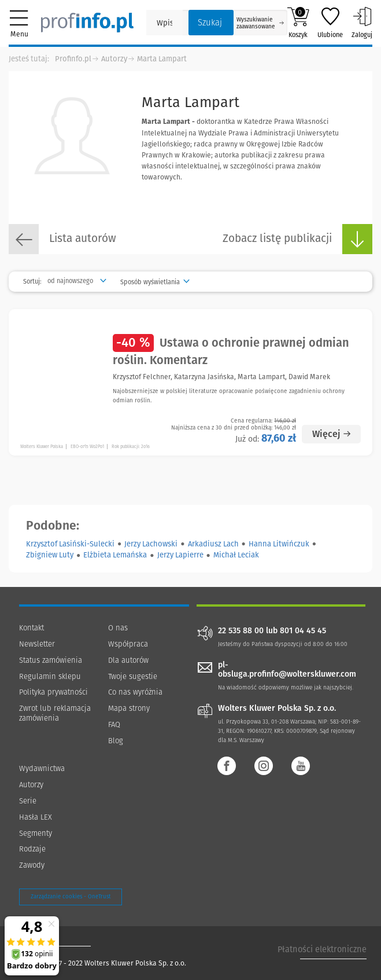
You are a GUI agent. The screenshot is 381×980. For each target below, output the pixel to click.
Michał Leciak (236, 555)
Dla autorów (128, 660)
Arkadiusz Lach (213, 544)
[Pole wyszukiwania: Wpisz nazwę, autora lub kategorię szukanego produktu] (164, 23)
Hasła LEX (36, 817)
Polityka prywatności (53, 692)
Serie (28, 801)
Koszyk (298, 23)
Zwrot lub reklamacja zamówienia (55, 713)
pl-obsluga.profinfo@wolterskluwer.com (287, 670)
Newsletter (37, 644)
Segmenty (36, 833)
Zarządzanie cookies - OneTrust (71, 897)
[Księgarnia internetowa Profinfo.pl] (87, 23)
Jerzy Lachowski (151, 544)
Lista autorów (62, 239)
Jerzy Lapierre (180, 555)
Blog (116, 741)
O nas (118, 628)
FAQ (114, 724)
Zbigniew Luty (50, 555)
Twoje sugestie (133, 676)
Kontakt (32, 628)
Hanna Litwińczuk (279, 544)
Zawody (32, 865)
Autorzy (114, 59)
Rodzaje (32, 849)
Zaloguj (362, 23)
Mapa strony (129, 708)
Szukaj (210, 23)
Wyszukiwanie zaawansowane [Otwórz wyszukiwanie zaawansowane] (260, 23)
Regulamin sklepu (50, 676)
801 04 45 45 (303, 631)
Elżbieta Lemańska (115, 555)
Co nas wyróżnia (135, 692)
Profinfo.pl (73, 59)
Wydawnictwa (42, 768)
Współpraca (128, 644)
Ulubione (330, 23)
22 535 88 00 (241, 631)
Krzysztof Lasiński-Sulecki (70, 544)
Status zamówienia (51, 660)
